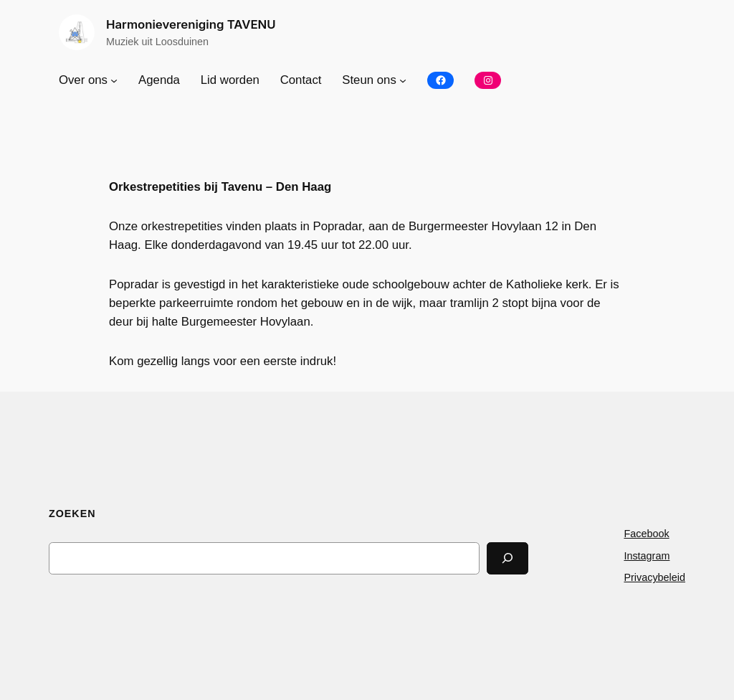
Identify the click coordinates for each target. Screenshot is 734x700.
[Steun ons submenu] (403, 80)
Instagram (647, 556)
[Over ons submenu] (114, 80)
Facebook (646, 534)
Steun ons (369, 80)
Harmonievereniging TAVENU (191, 24)
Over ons (83, 80)
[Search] (507, 558)
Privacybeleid (654, 577)
